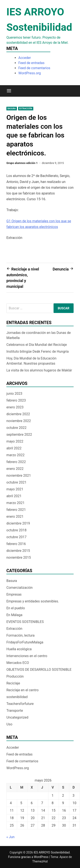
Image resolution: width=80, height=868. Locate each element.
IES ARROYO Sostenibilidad (52, 852)
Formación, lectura (20, 635)
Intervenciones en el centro (27, 656)
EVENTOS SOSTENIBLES (25, 622)
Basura (12, 109)
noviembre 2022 (19, 421)
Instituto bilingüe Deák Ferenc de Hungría (39, 351)
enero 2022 (15, 469)
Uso (9, 724)
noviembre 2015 (19, 557)
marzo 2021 (15, 503)
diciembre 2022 (18, 414)
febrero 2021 (16, 510)
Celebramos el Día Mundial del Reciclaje (37, 345)
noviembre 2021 (19, 476)
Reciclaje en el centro (23, 690)
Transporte (15, 711)
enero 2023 (15, 407)
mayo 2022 (15, 441)
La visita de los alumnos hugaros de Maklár (39, 370)
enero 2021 (15, 517)
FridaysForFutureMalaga (25, 642)
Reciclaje (13, 683)
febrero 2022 (16, 462)
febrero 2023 (16, 400)
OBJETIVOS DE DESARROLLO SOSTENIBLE (39, 670)
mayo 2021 (15, 489)
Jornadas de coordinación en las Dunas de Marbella (39, 335)
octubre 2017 (16, 537)
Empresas (14, 594)
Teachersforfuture (20, 704)
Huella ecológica (19, 649)
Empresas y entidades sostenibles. (33, 601)
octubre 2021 (16, 482)
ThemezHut (40, 861)
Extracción (26, 109)
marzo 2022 (15, 455)
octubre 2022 (16, 428)
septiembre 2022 (19, 435)
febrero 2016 (16, 544)
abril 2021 (14, 496)
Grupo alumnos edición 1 (22, 163)
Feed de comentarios (34, 68)
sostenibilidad (17, 697)
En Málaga (14, 615)
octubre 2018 (16, 530)
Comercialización (20, 588)
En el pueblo (16, 608)
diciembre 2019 (18, 523)
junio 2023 (14, 394)
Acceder (25, 58)
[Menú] (9, 91)
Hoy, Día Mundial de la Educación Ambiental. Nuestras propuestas (31, 361)
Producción (15, 676)
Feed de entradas (31, 63)
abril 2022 (14, 448)
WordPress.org (30, 73)
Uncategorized (17, 717)
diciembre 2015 (18, 551)
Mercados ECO (18, 663)
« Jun (10, 837)
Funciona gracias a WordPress (29, 857)
